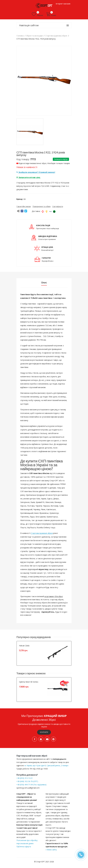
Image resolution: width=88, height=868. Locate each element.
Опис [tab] (44, 282)
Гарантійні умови (24, 206)
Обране (37, 14)
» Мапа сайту (51, 850)
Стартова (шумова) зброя (42, 533)
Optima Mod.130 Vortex (29, 682)
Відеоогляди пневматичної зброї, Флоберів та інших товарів (43, 163)
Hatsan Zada (24, 646)
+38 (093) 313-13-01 (25, 778)
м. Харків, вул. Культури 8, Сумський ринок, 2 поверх (46, 765)
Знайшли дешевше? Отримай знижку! (36, 172)
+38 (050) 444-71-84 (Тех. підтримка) (31, 785)
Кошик (51, 14)
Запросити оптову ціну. (28, 177)
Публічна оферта (24, 847)
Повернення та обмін (41, 206)
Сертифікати (58, 206)
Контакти (44, 732)
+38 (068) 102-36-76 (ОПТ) (27, 781)
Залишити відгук (61, 159)
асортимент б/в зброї (54, 596)
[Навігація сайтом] (68, 25)
